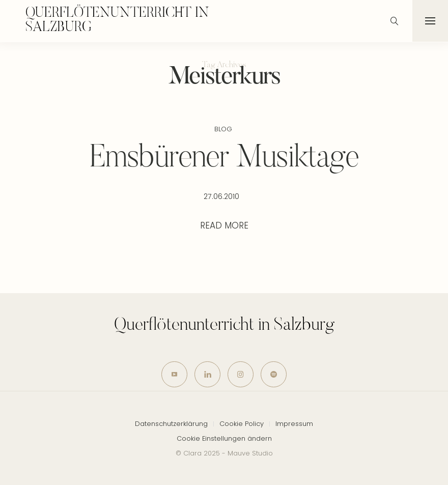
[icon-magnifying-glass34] (395, 21)
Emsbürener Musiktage (224, 159)
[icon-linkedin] (207, 375)
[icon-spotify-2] (274, 375)
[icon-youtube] (174, 375)
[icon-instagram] (241, 375)
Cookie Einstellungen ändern (224, 438)
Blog (223, 129)
